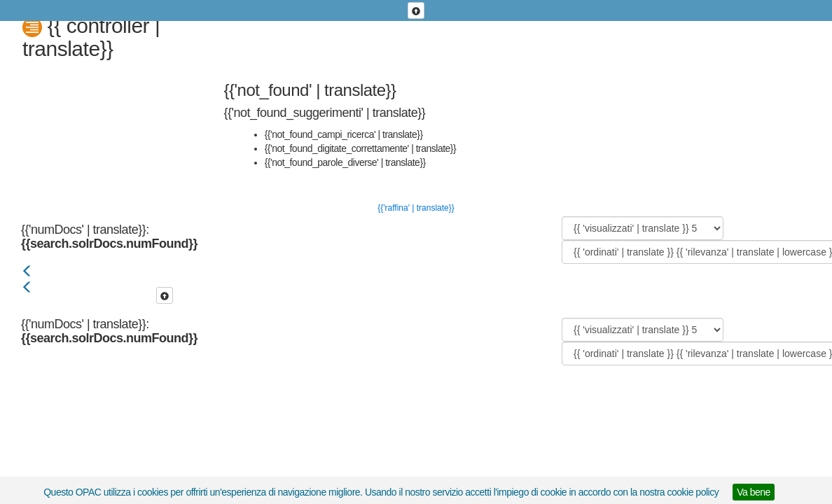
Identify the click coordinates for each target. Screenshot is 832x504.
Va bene (754, 492)
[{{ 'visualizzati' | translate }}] (643, 228)
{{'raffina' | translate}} (416, 208)
